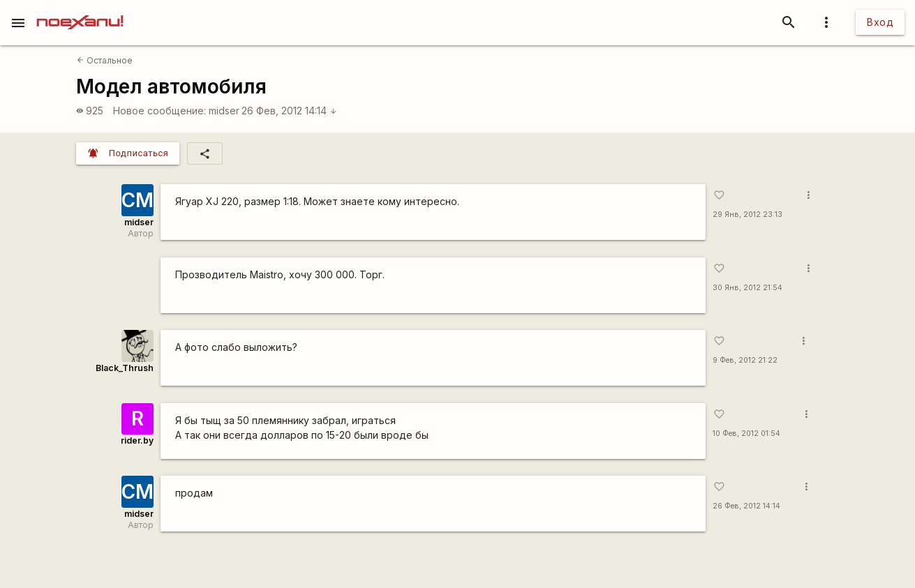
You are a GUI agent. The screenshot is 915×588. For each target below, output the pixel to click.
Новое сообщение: (159, 111)
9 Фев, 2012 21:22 (745, 360)
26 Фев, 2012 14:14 (289, 111)
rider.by (137, 440)
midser (224, 111)
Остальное (105, 60)
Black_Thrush (125, 368)
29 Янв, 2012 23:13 (747, 214)
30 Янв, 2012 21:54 (747, 288)
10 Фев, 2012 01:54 (746, 434)
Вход (880, 22)
